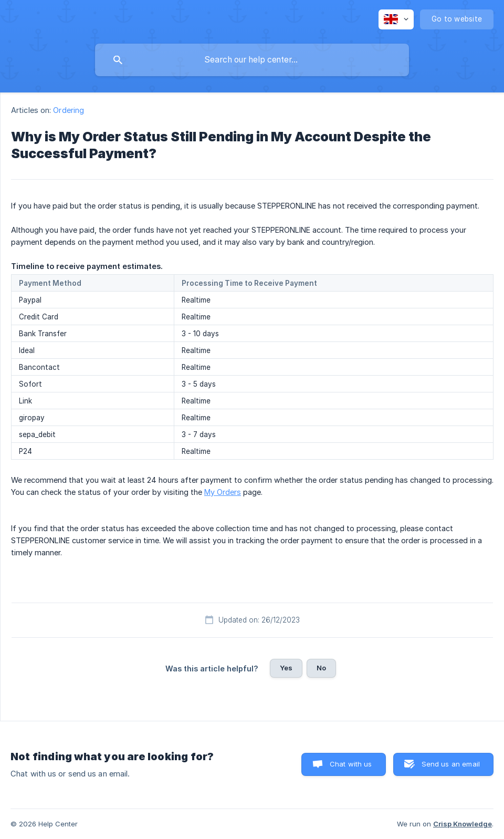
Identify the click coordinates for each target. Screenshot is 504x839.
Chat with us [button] (351, 764)
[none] (396, 19)
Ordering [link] (69, 110)
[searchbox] (252, 60)
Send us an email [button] (451, 764)
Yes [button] (286, 668)
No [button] (321, 668)
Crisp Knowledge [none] (463, 824)
